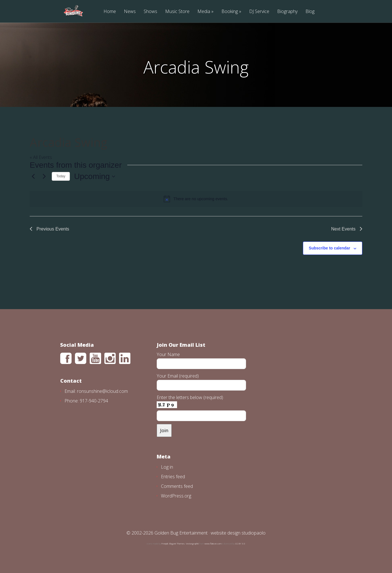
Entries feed (173, 477)
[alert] (196, 199)
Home (110, 12)
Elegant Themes (177, 543)
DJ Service (259, 12)
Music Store (177, 12)
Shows (150, 12)
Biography (287, 12)
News (130, 12)
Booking (230, 12)
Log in (167, 467)
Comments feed (177, 486)
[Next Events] (44, 176)
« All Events (41, 157)
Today (61, 176)
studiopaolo (254, 533)
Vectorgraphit (192, 543)
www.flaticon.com (213, 543)
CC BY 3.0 (240, 543)
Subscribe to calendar (329, 248)
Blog (310, 12)
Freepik (165, 543)
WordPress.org (176, 496)
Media (204, 12)
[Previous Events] (33, 176)
